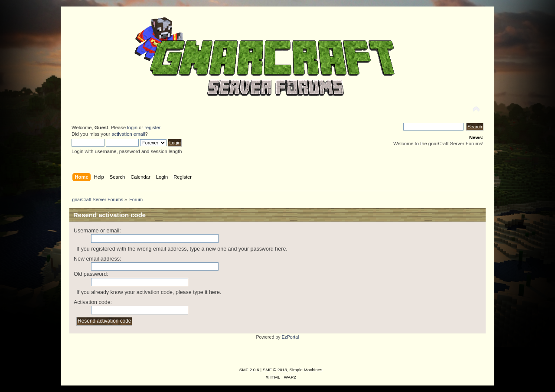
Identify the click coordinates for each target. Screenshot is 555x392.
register (152, 127)
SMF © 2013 (275, 370)
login (132, 127)
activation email (128, 134)
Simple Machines (306, 370)
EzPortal (290, 337)
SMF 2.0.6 (249, 370)
